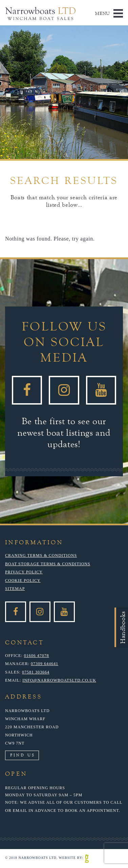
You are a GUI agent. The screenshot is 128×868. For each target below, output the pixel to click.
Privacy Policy (24, 572)
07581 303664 (36, 672)
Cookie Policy (23, 580)
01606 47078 (37, 656)
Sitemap (15, 589)
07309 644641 (45, 664)
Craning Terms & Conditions (41, 555)
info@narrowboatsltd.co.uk (59, 680)
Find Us (23, 755)
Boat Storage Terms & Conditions (48, 564)
